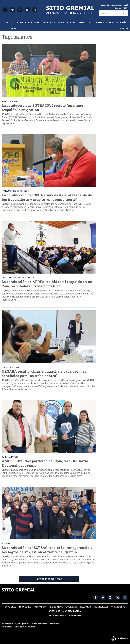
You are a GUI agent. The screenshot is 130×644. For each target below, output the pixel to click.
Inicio (6, 22)
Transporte (101, 22)
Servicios (114, 22)
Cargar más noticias (49, 579)
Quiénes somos (58, 615)
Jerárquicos (48, 22)
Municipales (86, 22)
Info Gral (12, 25)
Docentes (61, 22)
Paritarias (34, 22)
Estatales (72, 22)
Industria (21, 22)
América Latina (124, 25)
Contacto (75, 615)
